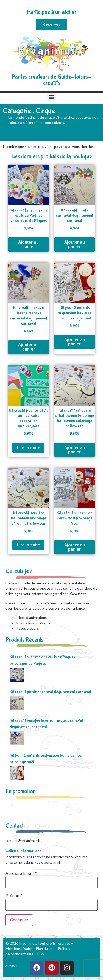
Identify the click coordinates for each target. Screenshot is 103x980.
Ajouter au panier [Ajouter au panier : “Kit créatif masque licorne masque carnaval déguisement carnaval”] (28, 347)
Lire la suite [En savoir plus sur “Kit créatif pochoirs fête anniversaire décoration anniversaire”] (28, 448)
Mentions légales (19, 949)
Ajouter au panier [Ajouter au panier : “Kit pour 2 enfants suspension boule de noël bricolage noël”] (75, 342)
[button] (51, 97)
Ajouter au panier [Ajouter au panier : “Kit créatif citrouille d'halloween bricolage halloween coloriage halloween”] (75, 450)
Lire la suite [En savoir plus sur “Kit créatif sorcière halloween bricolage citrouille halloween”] (28, 545)
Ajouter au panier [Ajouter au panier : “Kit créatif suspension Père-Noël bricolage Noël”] (75, 547)
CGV (41, 954)
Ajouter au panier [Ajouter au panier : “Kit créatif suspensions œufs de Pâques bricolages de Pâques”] (28, 244)
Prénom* (14, 896)
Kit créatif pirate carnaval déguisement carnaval (50, 692)
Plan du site (45, 949)
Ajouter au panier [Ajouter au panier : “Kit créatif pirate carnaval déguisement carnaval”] (75, 244)
